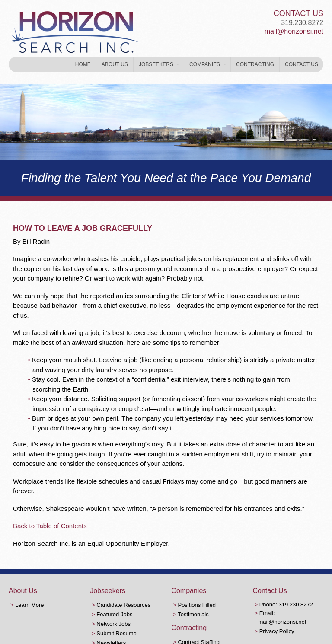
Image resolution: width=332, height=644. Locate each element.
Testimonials (193, 614)
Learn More (29, 605)
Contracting (255, 64)
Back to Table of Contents (50, 526)
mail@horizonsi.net (294, 31)
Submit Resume (116, 633)
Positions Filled (196, 605)
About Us (115, 64)
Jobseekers (156, 64)
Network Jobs (113, 624)
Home (83, 64)
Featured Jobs (114, 614)
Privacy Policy (277, 631)
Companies (205, 64)
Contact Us (302, 64)
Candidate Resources (123, 605)
